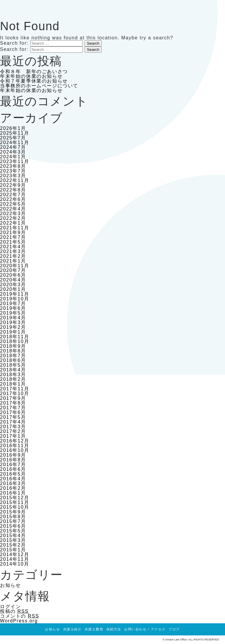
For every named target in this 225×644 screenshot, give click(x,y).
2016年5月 (13, 474)
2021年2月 (13, 256)
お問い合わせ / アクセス (145, 629)
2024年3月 (13, 152)
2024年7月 (13, 147)
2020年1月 (13, 289)
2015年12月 (15, 498)
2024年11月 (15, 143)
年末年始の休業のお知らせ (31, 76)
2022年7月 (13, 195)
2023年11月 (15, 161)
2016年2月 (13, 488)
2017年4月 (13, 422)
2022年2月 (13, 218)
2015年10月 (15, 507)
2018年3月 (13, 375)
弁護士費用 (94, 629)
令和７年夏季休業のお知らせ (34, 81)
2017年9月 (13, 398)
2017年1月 (13, 436)
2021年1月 (13, 261)
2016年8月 (13, 460)
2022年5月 (13, 204)
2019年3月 (13, 322)
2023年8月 (13, 166)
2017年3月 (13, 427)
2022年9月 (13, 185)
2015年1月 (13, 550)
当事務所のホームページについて (39, 86)
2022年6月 (13, 199)
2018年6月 (13, 360)
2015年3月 (13, 540)
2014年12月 (15, 554)
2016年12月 (15, 441)
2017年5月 (13, 417)
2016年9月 (13, 455)
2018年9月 (13, 346)
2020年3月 (13, 285)
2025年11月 (15, 133)
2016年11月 (15, 446)
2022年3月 (13, 214)
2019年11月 (15, 294)
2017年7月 (13, 408)
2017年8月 (13, 403)
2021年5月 (13, 242)
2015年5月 (13, 531)
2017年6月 (13, 412)
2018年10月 (15, 341)
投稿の (14, 611)
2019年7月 (13, 304)
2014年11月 (15, 559)
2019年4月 (13, 318)
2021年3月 (13, 251)
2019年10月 (15, 299)
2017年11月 (15, 389)
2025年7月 (13, 138)
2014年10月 (15, 564)
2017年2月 (13, 431)
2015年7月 (13, 521)
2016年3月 (13, 483)
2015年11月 (15, 502)
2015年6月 (13, 526)
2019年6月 (13, 308)
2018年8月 (13, 351)
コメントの (20, 616)
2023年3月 (13, 176)
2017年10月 (15, 393)
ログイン (10, 607)
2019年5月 (13, 313)
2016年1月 (13, 493)
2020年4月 (13, 280)
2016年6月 (13, 469)
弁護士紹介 (72, 629)
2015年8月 (13, 517)
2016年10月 (15, 450)
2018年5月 (13, 365)
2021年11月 (15, 228)
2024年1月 (13, 157)
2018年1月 (13, 384)
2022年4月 (13, 209)
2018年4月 (13, 370)
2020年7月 (13, 270)
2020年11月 (15, 266)
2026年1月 (13, 128)
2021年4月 (13, 247)
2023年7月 (13, 171)
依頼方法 (114, 629)
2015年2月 (13, 545)
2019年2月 (13, 327)
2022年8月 (13, 190)
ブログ (174, 629)
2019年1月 (13, 332)
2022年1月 (13, 223)
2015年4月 (13, 536)
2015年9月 (13, 512)
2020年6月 (13, 275)
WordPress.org (19, 621)
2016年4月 (13, 479)
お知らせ (10, 585)
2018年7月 (13, 356)
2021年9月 (13, 232)
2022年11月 (15, 180)
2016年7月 (13, 465)
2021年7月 (13, 237)
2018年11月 (15, 337)
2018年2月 (13, 379)
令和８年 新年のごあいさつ (34, 71)
